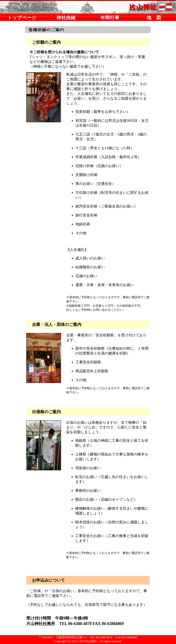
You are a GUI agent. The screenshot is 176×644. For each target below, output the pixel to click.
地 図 (154, 18)
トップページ (22, 18)
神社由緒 (66, 18)
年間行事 (110, 18)
